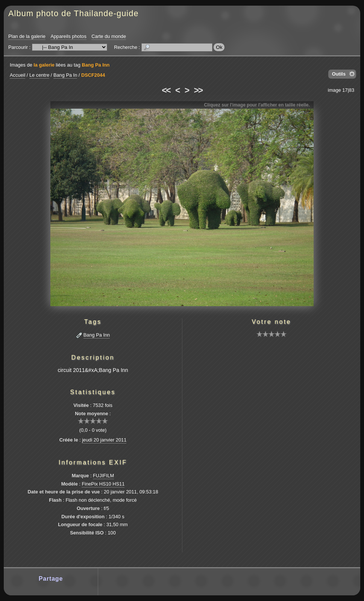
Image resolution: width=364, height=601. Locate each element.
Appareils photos (68, 36)
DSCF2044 (93, 75)
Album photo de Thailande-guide (74, 13)
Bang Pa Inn (96, 65)
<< (166, 90)
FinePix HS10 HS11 (103, 484)
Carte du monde (109, 36)
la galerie (44, 65)
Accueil (17, 75)
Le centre (39, 75)
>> (198, 90)
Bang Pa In (65, 75)
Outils (339, 74)
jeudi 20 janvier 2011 (104, 440)
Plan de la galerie (27, 36)
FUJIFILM (103, 476)
